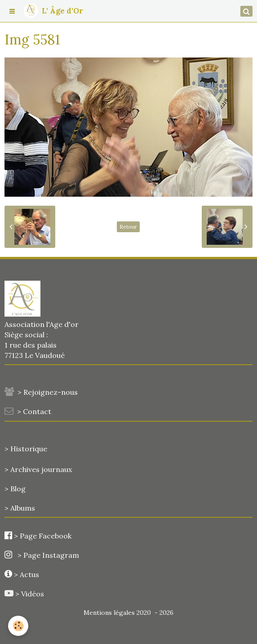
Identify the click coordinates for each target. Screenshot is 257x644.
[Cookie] (18, 626)
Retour (128, 227)
